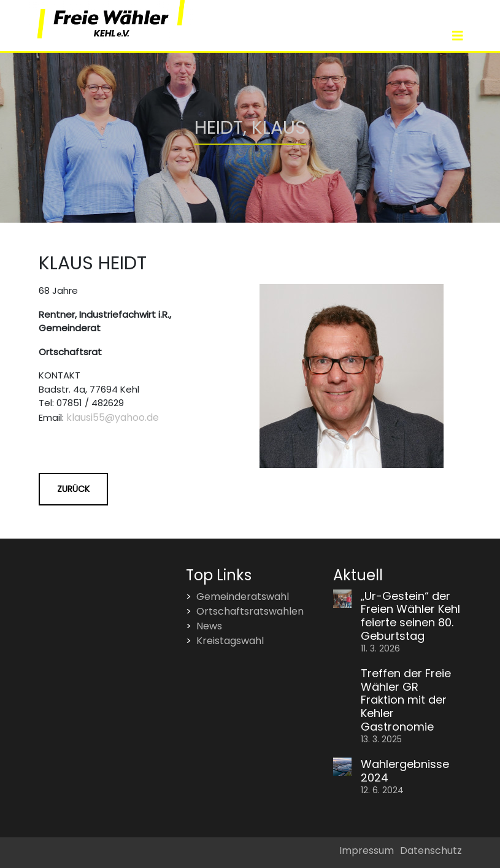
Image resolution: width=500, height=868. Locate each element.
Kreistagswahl (230, 641)
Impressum (367, 851)
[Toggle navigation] (458, 36)
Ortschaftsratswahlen (250, 611)
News (209, 626)
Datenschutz (431, 851)
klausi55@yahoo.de (113, 417)
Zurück (73, 489)
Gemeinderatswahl (243, 597)
